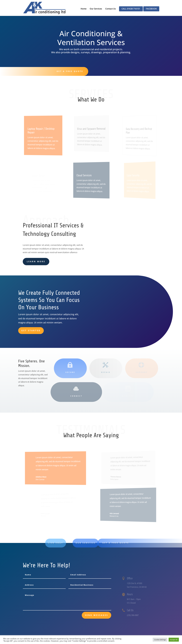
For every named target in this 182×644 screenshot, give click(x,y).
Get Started (31, 330)
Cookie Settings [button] (160, 640)
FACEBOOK (151, 9)
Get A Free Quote (68, 71)
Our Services (96, 9)
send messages (96, 615)
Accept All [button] (174, 640)
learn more (36, 261)
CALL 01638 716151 (131, 9)
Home (84, 9)
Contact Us (111, 9)
